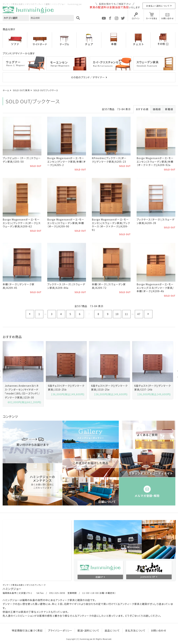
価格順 (157, 109)
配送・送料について (88, 630)
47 (139, 314)
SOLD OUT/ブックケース (46, 90)
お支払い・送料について (158, 6)
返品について (112, 630)
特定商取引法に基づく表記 (27, 630)
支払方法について (135, 630)
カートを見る (152, 18)
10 (117, 314)
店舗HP (99, 577)
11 (126, 314)
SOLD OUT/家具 (21, 90)
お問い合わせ (168, 18)
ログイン (136, 18)
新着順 (169, 109)
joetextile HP (148, 577)
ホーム (6, 90)
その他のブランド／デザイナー (88, 77)
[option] (23, 374)
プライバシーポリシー (60, 630)
